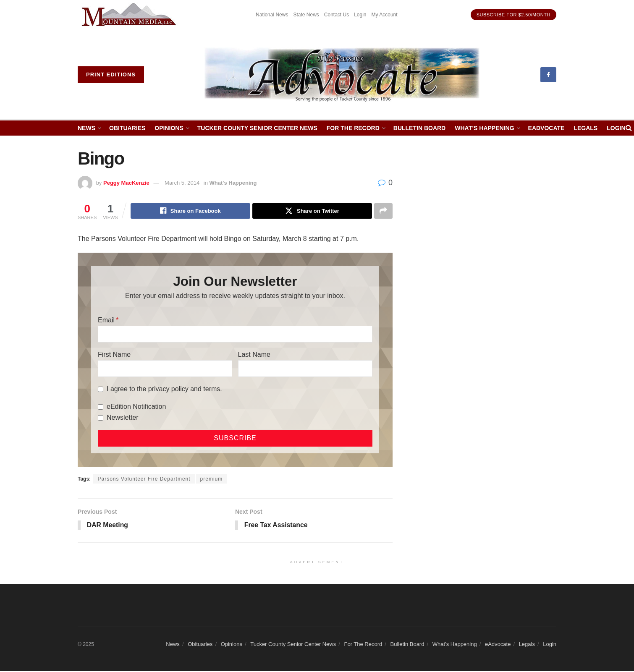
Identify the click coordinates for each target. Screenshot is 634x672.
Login (360, 15)
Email (106, 320)
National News (272, 15)
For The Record (353, 128)
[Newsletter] (101, 418)
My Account (385, 15)
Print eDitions (111, 75)
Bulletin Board (419, 128)
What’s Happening (484, 128)
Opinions (169, 128)
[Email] (235, 335)
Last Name (254, 355)
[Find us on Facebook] (548, 75)
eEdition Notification (136, 407)
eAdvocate (546, 128)
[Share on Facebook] (190, 211)
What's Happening (233, 183)
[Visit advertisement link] (130, 15)
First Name (114, 355)
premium (212, 479)
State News (306, 15)
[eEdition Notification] (101, 407)
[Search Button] (629, 128)
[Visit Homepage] (342, 75)
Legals (586, 128)
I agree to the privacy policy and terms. (164, 389)
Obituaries (127, 128)
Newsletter (123, 418)
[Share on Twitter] (312, 211)
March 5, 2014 (182, 183)
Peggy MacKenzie (126, 183)
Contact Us (337, 15)
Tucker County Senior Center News (257, 128)
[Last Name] (305, 369)
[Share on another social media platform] (383, 211)
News (86, 128)
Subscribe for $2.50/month (513, 15)
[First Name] (165, 369)
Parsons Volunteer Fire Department (144, 479)
